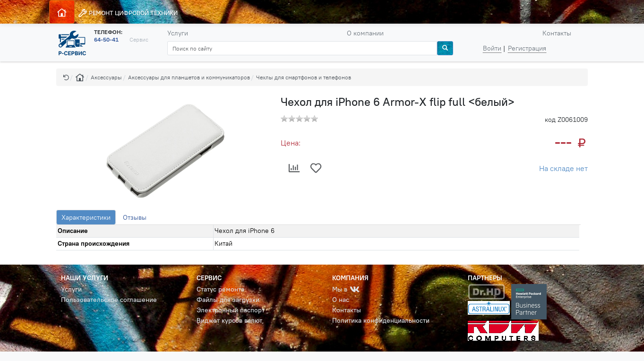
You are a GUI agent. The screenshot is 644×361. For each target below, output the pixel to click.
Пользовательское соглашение (109, 300)
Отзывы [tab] (135, 217)
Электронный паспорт (231, 310)
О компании (365, 33)
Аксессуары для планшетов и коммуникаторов (189, 77)
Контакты (557, 33)
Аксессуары (106, 77)
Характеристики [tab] (86, 217)
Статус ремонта (220, 289)
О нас (341, 300)
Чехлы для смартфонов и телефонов (304, 77)
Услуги (178, 33)
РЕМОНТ (128, 13)
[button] (66, 77)
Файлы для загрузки (228, 300)
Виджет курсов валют (229, 320)
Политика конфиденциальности (381, 320)
